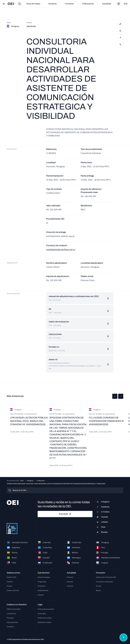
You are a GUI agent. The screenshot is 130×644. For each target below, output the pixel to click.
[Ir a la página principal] (11, 4)
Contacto (10, 627)
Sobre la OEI (11, 577)
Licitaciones (41, 481)
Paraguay (30, 481)
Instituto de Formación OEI (106, 577)
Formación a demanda (104, 582)
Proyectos (41, 586)
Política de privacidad (46, 609)
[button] (115, 396)
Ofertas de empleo (14, 609)
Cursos (99, 586)
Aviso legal (42, 614)
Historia (10, 582)
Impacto (41, 595)
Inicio (22, 481)
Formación (69, 4)
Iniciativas (52, 4)
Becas (98, 590)
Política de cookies (45, 618)
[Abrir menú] (4, 4)
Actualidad (106, 4)
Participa (10, 618)
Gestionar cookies (44, 622)
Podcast (70, 586)
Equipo (9, 586)
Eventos (70, 577)
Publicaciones (88, 4)
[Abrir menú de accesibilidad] (123, 637)
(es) (126, 4)
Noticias (70, 582)
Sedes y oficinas (13, 590)
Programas (42, 582)
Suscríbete (65, 514)
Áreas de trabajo (33, 4)
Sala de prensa (12, 622)
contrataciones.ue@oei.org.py (61, 249)
